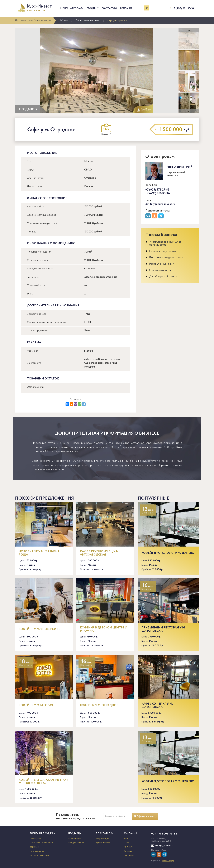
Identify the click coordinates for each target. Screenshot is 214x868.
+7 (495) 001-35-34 (183, 8)
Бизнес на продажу (72, 8)
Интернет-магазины (39, 855)
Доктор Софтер (167, 861)
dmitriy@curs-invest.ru (160, 204)
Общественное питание (87, 21)
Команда (128, 851)
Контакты (128, 847)
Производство (37, 851)
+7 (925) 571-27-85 (157, 190)
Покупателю (109, 8)
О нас (126, 843)
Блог (126, 839)
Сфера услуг (36, 839)
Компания (126, 8)
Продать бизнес (76, 843)
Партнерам (129, 855)
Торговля (34, 847)
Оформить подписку (145, 816)
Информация (75, 839)
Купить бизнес (103, 843)
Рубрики (64, 21)
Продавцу (93, 8)
